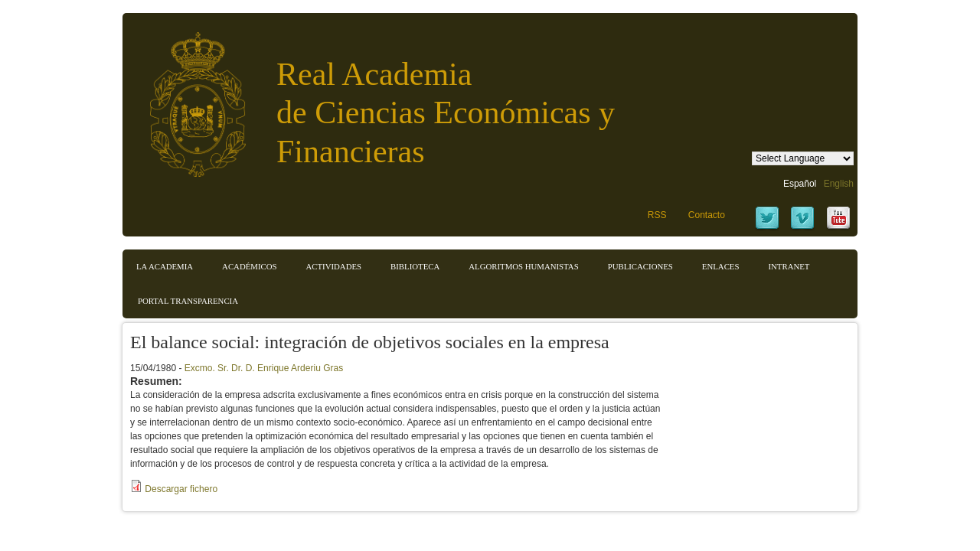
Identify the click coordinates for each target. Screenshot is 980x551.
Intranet (789, 266)
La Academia (165, 266)
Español (800, 184)
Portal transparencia (188, 301)
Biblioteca (415, 266)
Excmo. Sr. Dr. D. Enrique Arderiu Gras (264, 368)
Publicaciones (640, 266)
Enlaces (721, 266)
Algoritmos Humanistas (523, 266)
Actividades (333, 266)
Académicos (249, 266)
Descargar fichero (181, 489)
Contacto (707, 215)
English (839, 184)
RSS (657, 215)
